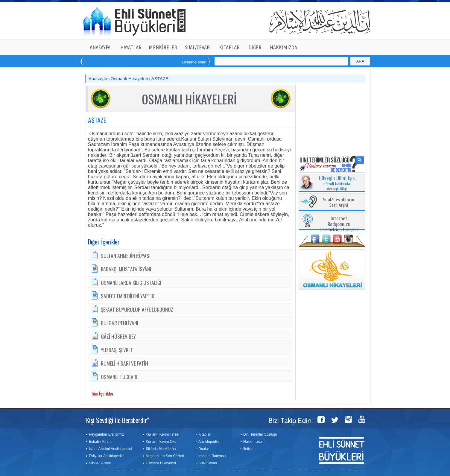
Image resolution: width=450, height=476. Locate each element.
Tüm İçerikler (102, 393)
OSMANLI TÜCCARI (119, 377)
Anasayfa (98, 79)
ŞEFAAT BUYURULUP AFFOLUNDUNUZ (137, 309)
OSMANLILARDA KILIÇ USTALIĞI (131, 282)
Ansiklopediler (210, 442)
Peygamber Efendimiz (106, 434)
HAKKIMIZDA (283, 47)
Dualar (204, 449)
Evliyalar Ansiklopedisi (107, 456)
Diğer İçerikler (104, 242)
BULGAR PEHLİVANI (120, 323)
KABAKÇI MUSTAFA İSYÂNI (126, 269)
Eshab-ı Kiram (100, 442)
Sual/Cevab (208, 463)
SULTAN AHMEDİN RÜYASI (126, 256)
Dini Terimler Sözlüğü (260, 434)
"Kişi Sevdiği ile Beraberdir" (117, 420)
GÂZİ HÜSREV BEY (118, 336)
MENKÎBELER (163, 47)
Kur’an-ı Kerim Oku (161, 442)
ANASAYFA (100, 47)
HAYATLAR (131, 47)
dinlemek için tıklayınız (339, 224)
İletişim (249, 449)
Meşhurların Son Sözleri (165, 456)
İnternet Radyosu (212, 456)
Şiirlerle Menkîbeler (161, 449)
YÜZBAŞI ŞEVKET (117, 350)
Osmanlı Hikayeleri (129, 79)
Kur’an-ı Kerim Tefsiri (162, 434)
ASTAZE (160, 79)
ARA (360, 61)
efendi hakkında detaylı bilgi (337, 184)
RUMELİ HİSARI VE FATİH (124, 363)
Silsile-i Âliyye (100, 463)
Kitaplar (205, 434)
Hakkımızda (253, 442)
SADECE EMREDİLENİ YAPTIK (127, 296)
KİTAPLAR (229, 47)
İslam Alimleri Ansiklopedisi (110, 449)
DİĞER (255, 47)
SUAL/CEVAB (197, 47)
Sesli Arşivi (339, 203)
